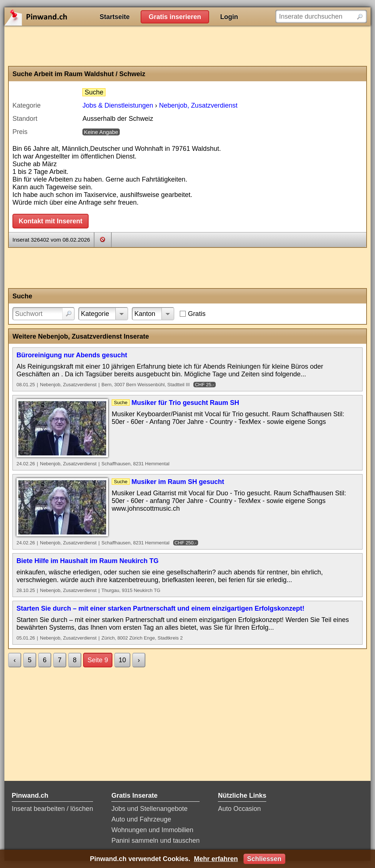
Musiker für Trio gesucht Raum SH (185, 403)
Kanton (145, 314)
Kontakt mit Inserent (51, 221)
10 (122, 660)
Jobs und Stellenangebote (149, 809)
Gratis (197, 314)
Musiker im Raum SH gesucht (178, 482)
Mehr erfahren (216, 859)
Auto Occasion (239, 809)
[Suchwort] (44, 314)
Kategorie (95, 314)
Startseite (115, 17)
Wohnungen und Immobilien (152, 830)
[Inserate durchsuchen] (321, 16)
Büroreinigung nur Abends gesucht (72, 355)
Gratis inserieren (175, 17)
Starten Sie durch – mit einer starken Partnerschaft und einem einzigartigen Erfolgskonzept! (160, 608)
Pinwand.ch (59, 16)
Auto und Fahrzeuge (141, 819)
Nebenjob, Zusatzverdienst (198, 105)
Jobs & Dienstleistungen (118, 105)
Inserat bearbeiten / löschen (52, 809)
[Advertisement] (187, 46)
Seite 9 (98, 660)
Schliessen (264, 859)
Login (229, 17)
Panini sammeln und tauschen (155, 841)
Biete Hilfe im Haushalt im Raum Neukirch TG (88, 561)
